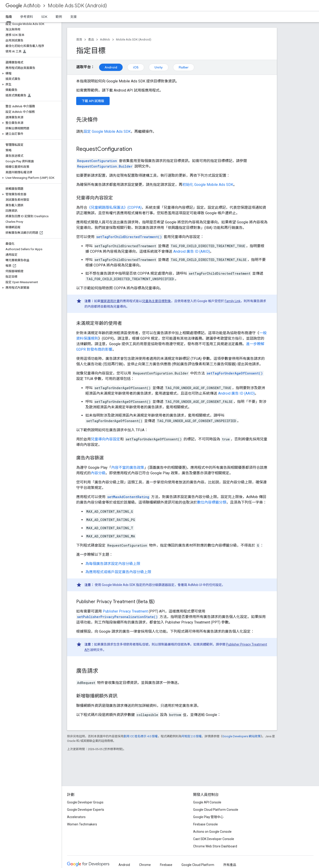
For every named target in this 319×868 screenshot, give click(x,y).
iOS (136, 67)
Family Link (233, 301)
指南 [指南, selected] (9, 17)
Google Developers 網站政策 (242, 736)
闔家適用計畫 (110, 301)
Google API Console (207, 802)
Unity (159, 67)
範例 (59, 17)
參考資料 (27, 17)
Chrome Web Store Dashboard (215, 846)
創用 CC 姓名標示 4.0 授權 (141, 736)
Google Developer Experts (86, 810)
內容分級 (98, 473)
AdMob (23, 6)
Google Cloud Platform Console (216, 810)
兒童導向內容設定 (105, 439)
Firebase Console (205, 824)
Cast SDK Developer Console (214, 839)
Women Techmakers (82, 824)
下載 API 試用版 (93, 101)
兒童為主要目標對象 (157, 301)
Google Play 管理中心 (208, 817)
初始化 (208, 185)
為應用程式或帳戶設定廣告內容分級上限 (118, 572)
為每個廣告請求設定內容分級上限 (113, 564)
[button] (30, 73)
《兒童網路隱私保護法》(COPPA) (114, 208)
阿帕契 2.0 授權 (192, 736)
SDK (44, 17)
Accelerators (76, 817)
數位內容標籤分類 (212, 502)
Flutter (184, 67)
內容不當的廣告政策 (128, 468)
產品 (91, 39)
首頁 (79, 39)
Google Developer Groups (85, 802)
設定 (107, 132)
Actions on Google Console (212, 832)
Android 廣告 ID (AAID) (192, 251)
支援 (73, 17)
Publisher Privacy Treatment (125, 611)
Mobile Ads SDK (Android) (77, 6)
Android (111, 67)
